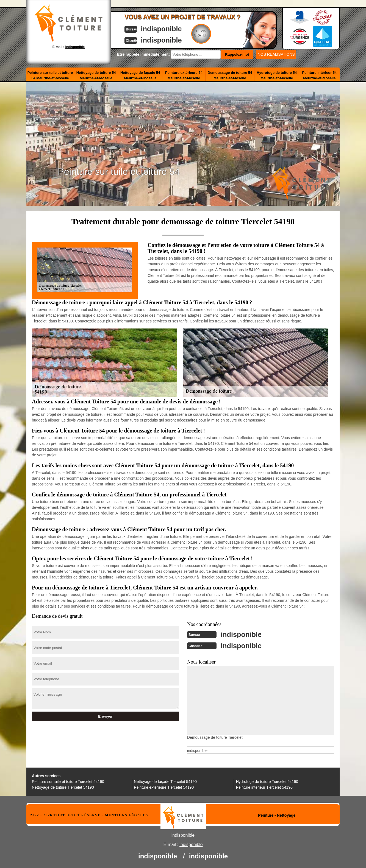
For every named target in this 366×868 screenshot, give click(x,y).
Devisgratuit (209, 33)
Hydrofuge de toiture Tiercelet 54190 (267, 781)
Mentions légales (127, 814)
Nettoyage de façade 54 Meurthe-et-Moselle (140, 75)
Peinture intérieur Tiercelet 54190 (264, 787)
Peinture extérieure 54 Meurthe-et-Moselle (184, 75)
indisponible (167, 28)
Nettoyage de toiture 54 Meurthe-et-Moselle (96, 75)
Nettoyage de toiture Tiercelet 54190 (63, 787)
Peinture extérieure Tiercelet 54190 (164, 787)
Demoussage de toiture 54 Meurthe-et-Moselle (230, 75)
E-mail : (69, 47)
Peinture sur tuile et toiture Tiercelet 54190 (68, 781)
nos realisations (276, 54)
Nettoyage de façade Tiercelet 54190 (165, 781)
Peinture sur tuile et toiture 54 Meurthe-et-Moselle (50, 75)
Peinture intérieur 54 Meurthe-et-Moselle (320, 75)
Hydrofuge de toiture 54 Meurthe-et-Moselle (277, 75)
